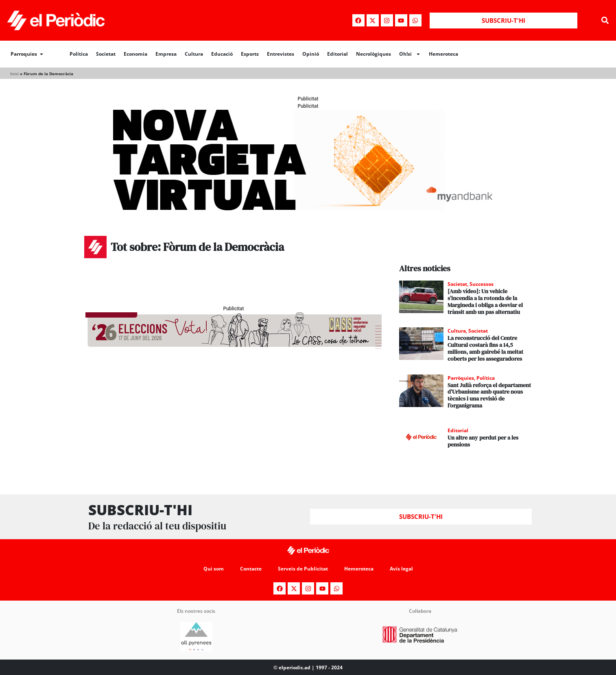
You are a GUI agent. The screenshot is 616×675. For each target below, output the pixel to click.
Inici (14, 74)
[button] (605, 21)
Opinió (311, 54)
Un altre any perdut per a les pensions (483, 441)
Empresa (166, 54)
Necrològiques (374, 54)
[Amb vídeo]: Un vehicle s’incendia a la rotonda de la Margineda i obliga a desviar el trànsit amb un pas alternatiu (485, 301)
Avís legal (401, 569)
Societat (106, 54)
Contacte (251, 569)
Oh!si (410, 54)
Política (79, 54)
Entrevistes (281, 54)
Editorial (337, 54)
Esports (250, 54)
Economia (135, 54)
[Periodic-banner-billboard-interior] (308, 208)
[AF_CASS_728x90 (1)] (234, 347)
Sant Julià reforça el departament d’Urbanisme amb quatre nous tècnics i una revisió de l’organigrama (489, 395)
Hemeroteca (443, 54)
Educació (222, 54)
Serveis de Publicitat (303, 569)
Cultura (194, 54)
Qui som (214, 569)
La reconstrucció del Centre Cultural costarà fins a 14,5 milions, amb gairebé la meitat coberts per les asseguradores (485, 348)
